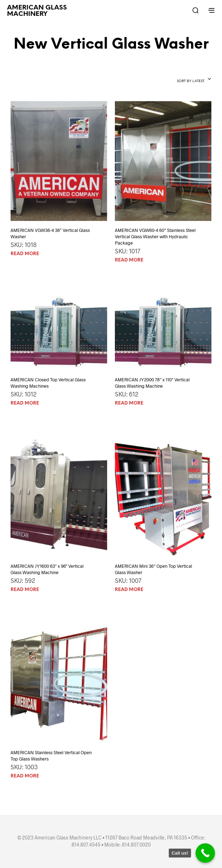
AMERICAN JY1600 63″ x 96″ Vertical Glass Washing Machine (47, 569)
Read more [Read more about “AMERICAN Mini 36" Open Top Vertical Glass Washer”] (129, 590)
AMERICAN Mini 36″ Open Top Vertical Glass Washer (153, 569)
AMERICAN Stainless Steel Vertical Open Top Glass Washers (51, 756)
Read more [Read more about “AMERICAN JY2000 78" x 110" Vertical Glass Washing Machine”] (129, 403)
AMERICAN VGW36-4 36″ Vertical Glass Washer (50, 233)
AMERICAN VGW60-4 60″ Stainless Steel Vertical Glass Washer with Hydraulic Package (155, 236)
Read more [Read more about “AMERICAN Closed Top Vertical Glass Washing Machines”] (25, 403)
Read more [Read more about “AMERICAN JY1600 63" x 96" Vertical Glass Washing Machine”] (25, 590)
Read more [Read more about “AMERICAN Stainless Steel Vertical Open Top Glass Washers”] (25, 776)
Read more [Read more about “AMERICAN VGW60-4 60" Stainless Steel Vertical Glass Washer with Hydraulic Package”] (129, 260)
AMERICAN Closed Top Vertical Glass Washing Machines (48, 383)
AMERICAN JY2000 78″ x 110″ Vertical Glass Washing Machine (152, 383)
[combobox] (194, 80)
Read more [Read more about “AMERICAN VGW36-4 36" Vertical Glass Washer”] (25, 254)
